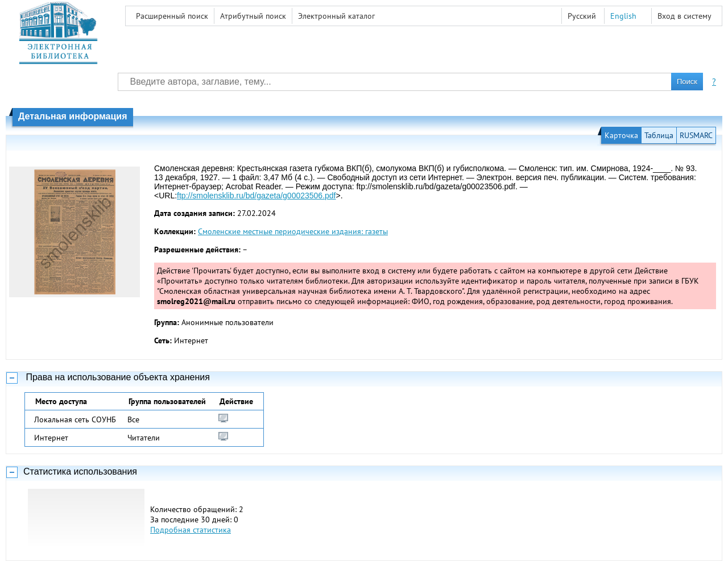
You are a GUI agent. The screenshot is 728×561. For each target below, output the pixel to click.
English (623, 16)
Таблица (659, 135)
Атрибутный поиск (253, 16)
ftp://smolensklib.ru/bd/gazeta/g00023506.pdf (256, 196)
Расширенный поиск (172, 16)
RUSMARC (696, 135)
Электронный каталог (336, 16)
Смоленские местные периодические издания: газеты (293, 231)
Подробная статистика (191, 530)
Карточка (621, 135)
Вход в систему (684, 16)
